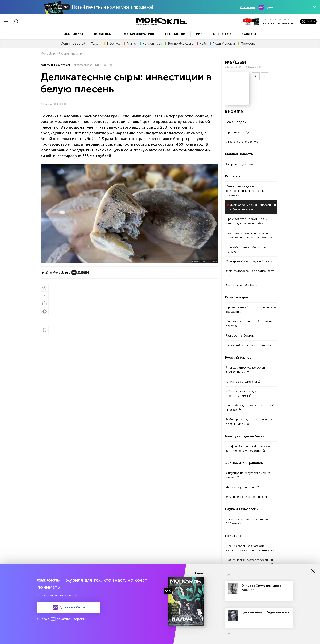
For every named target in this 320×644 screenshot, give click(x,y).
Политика (102, 34)
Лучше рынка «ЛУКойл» (242, 285)
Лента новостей (73, 44)
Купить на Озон (69, 607)
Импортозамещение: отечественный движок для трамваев (245, 191)
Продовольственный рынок (90, 65)
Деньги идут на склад (243, 487)
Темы (96, 44)
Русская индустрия (138, 34)
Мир (199, 34)
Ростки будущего (181, 44)
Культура (249, 34)
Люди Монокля (224, 44)
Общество (222, 34)
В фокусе (114, 44)
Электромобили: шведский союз (249, 261)
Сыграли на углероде (241, 164)
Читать (268, 23)
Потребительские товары (56, 65)
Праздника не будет (240, 132)
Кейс (203, 44)
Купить (267, 7)
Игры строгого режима (242, 142)
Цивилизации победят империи (266, 612)
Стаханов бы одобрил (243, 382)
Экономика (74, 34)
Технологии (175, 34)
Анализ (132, 44)
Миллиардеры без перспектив (247, 497)
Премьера (248, 44)
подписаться (287, 23)
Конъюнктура (152, 44)
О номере (247, 7)
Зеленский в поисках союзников (249, 345)
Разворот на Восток (240, 336)
